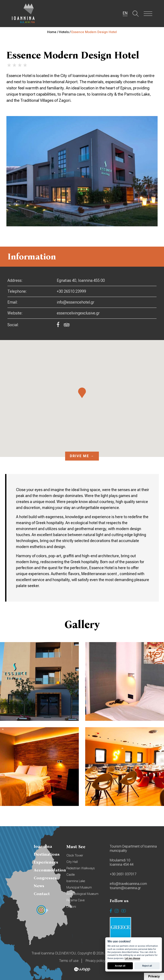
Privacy (154, 976)
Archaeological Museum (82, 894)
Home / (53, 32)
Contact (42, 894)
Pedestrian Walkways (81, 868)
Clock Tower (75, 855)
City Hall (72, 862)
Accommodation (50, 870)
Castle (71, 875)
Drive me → (82, 456)
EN (125, 13)
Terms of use (69, 961)
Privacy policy (95, 961)
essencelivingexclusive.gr (78, 313)
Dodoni (71, 907)
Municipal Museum (79, 887)
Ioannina (43, 846)
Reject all (147, 966)
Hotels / (65, 32)
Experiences (46, 862)
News (39, 886)
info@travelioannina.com (128, 884)
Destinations (47, 854)
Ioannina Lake (76, 881)
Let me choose (132, 958)
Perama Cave (75, 900)
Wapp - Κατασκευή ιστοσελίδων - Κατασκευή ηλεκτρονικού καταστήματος (82, 969)
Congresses (45, 878)
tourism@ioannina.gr (125, 888)
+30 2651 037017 (123, 874)
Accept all (120, 966)
